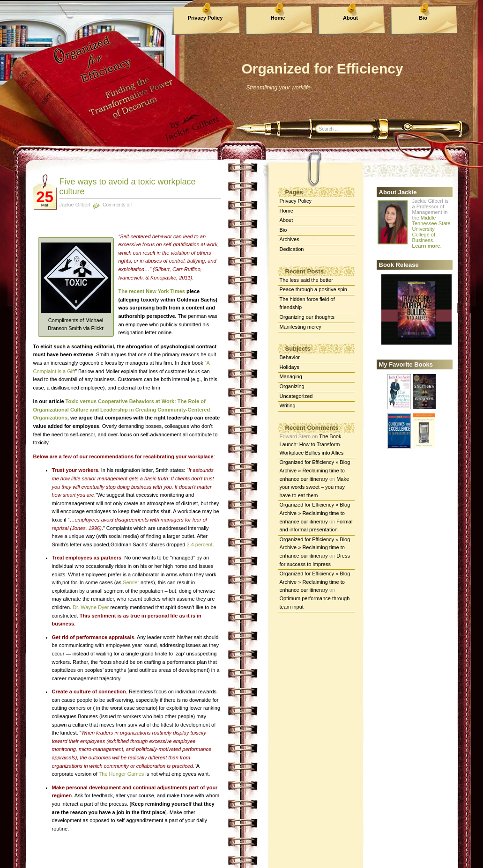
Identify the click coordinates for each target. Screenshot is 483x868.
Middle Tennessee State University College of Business (431, 229)
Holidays (290, 367)
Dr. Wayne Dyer (91, 607)
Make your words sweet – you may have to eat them (315, 487)
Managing (291, 376)
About (350, 18)
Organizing (292, 386)
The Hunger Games (122, 774)
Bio (423, 18)
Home (278, 18)
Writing (288, 405)
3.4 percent (199, 544)
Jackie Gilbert (75, 205)
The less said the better (306, 280)
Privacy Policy (205, 18)
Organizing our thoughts (307, 317)
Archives (290, 239)
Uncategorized (296, 396)
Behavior (290, 357)
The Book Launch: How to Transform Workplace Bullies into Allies (312, 445)
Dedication (292, 249)
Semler (131, 582)
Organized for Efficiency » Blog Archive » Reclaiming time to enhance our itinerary (315, 470)
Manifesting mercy (301, 327)
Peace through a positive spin (313, 289)
